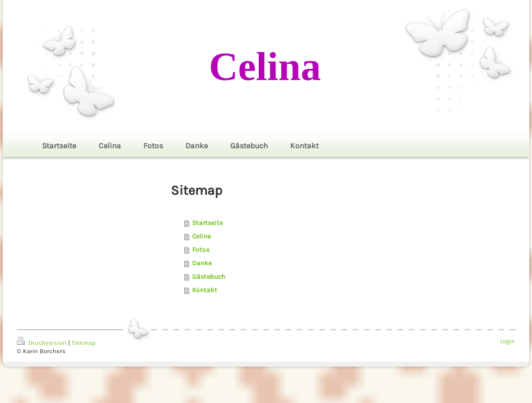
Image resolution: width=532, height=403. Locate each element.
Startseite (207, 223)
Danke (202, 263)
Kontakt (205, 290)
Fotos (201, 250)
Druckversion (43, 343)
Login (508, 341)
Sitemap (83, 343)
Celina (202, 236)
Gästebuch (209, 277)
